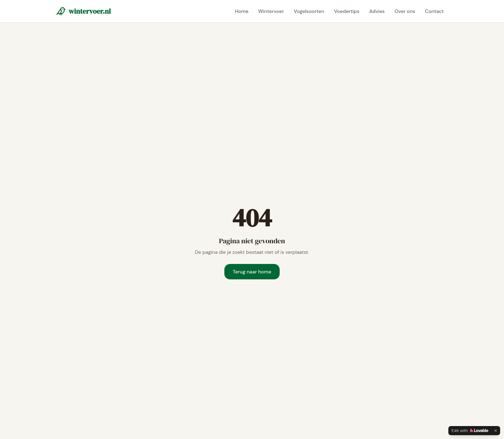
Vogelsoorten (309, 11)
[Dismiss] (496, 431)
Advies (377, 11)
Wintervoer (271, 11)
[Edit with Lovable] (470, 431)
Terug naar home (252, 272)
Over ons (405, 11)
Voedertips (347, 11)
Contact (434, 11)
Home (242, 11)
